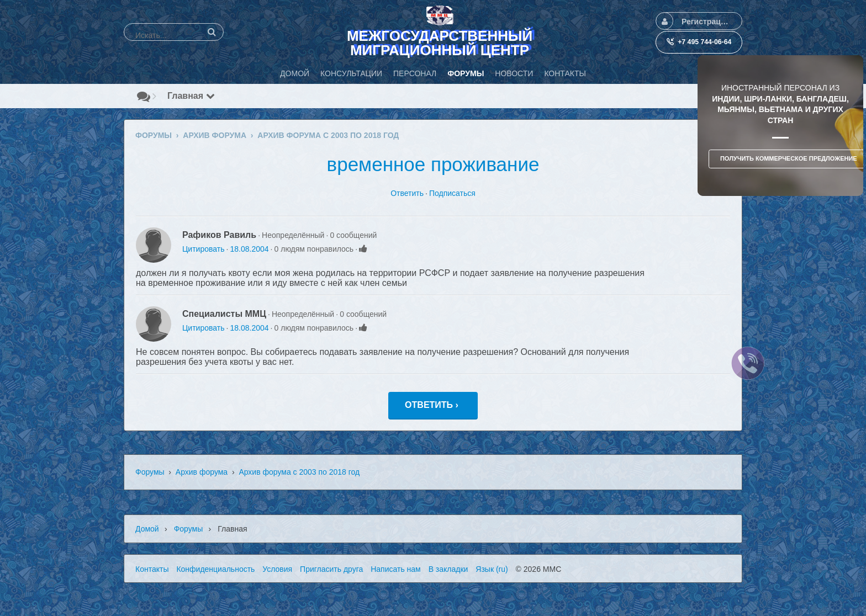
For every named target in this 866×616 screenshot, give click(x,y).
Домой (147, 529)
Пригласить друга (331, 569)
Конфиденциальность (215, 569)
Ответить (407, 193)
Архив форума (202, 472)
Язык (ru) (492, 569)
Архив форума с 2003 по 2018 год (299, 472)
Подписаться (452, 193)
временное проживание (433, 164)
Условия (277, 569)
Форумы (150, 472)
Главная (191, 96)
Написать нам (396, 569)
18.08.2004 (249, 249)
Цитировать (203, 249)
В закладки (448, 569)
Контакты (152, 569)
